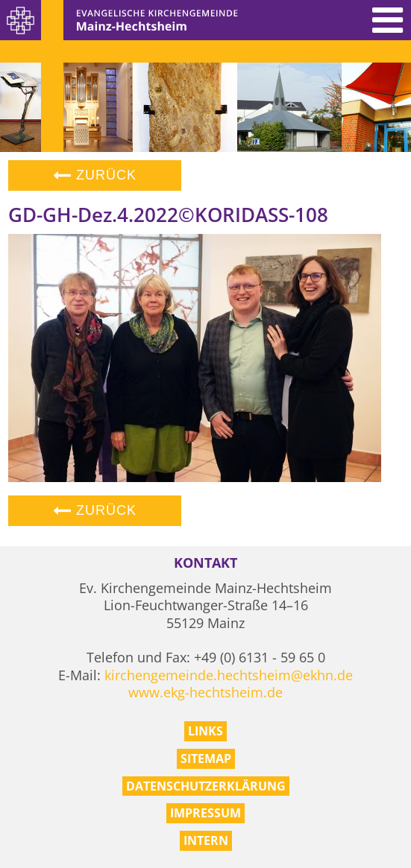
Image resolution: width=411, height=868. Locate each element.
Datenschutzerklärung (206, 786)
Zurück (95, 175)
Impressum (205, 813)
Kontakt (205, 563)
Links (205, 731)
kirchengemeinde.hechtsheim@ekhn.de (229, 675)
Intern (206, 840)
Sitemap (206, 758)
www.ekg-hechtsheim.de (205, 692)
